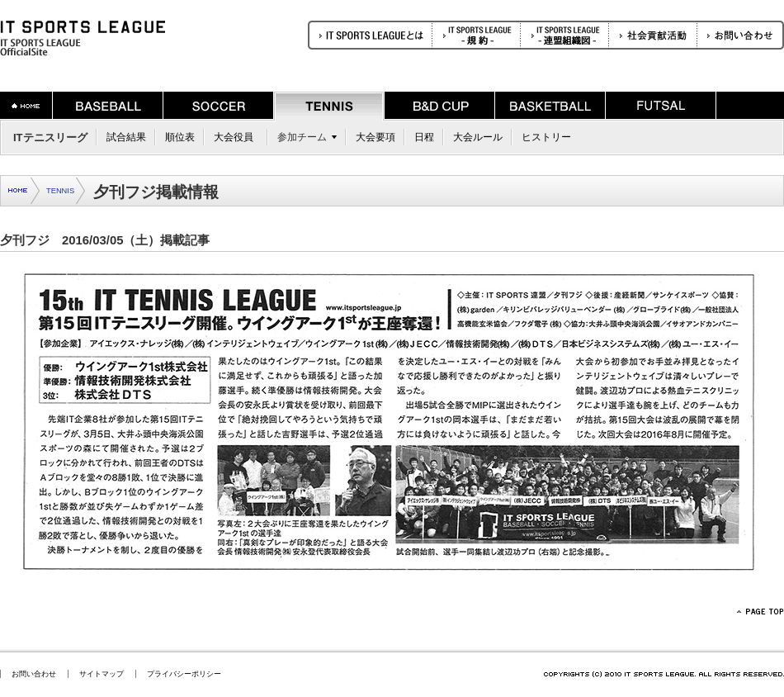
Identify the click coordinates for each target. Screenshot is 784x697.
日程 (424, 137)
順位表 (180, 137)
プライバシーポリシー (184, 674)
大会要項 (375, 137)
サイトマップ (102, 674)
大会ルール (478, 137)
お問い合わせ (34, 674)
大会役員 (234, 137)
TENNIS (60, 191)
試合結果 (126, 137)
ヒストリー (546, 137)
